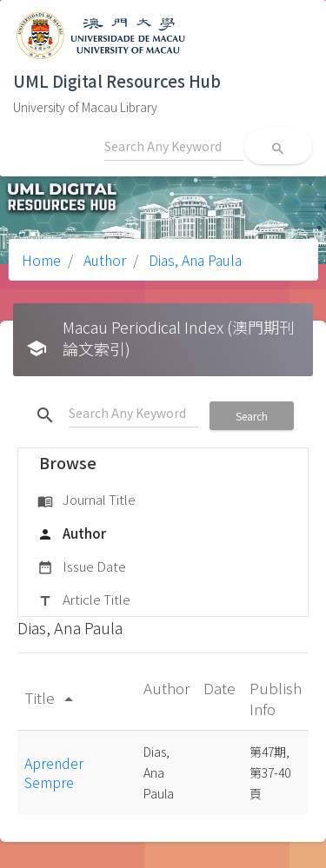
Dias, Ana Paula (193, 260)
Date (220, 688)
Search (252, 416)
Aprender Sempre (54, 772)
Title (52, 697)
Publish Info (276, 698)
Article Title (84, 600)
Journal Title (86, 500)
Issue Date (82, 567)
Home (41, 260)
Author (103, 260)
